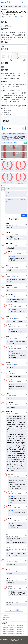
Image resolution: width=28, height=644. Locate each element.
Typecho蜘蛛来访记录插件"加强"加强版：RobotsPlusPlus (13, 13)
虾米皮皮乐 (6, 2)
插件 (8, 143)
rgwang (9, 285)
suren (8, 569)
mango (8, 394)
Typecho (4, 143)
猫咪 (18, 102)
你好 (10, 506)
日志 (15, 143)
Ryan (3, 17)
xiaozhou (9, 243)
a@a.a (8, 547)
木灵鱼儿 (5, 620)
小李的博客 (9, 403)
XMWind (14, 639)
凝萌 (7, 317)
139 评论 (15, 17)
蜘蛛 (12, 143)
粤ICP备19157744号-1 (14, 640)
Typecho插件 (5, 10)
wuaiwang (10, 295)
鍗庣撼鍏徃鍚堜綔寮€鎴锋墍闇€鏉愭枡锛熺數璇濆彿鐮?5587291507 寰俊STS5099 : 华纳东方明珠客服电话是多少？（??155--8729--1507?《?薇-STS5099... (15, 625)
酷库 (7, 265)
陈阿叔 (8, 363)
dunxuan (9, 412)
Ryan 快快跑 (6, 617)
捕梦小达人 (9, 274)
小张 (7, 600)
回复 (26, 224)
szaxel (8, 372)
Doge (8, 223)
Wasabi (8, 232)
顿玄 (10, 325)
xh (7, 560)
